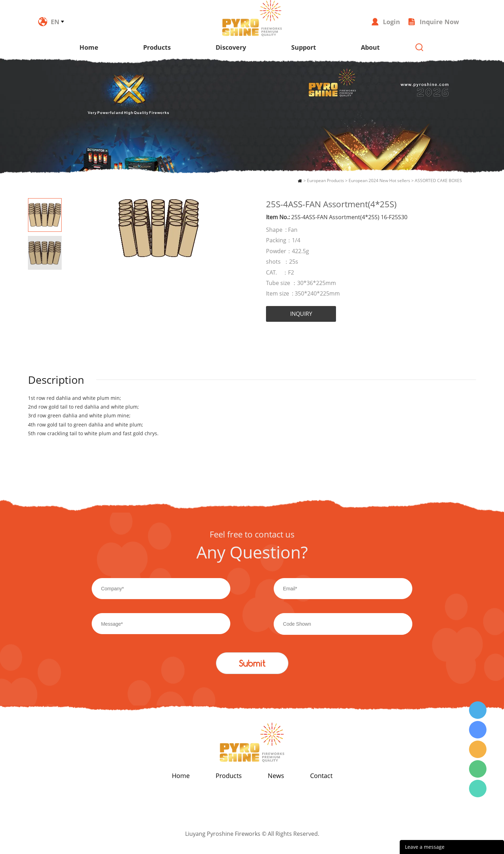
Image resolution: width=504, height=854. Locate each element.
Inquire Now (439, 22)
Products (157, 47)
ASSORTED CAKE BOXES (438, 180)
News (276, 776)
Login (391, 22)
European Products (325, 180)
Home (89, 47)
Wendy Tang (478, 710)
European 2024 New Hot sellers (379, 180)
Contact (321, 776)
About (370, 47)
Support (304, 47)
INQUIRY (301, 314)
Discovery (231, 47)
